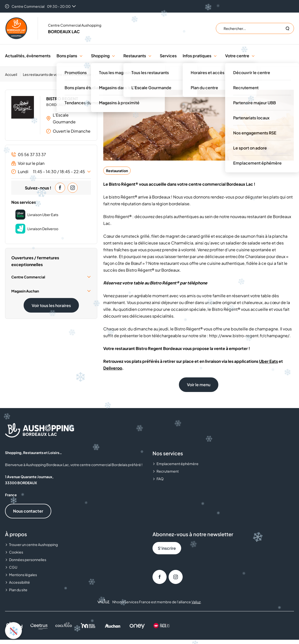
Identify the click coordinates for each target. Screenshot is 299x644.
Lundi (51, 172)
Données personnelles (28, 560)
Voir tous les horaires (51, 305)
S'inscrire (167, 548)
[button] (81, 56)
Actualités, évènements (28, 56)
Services (168, 56)
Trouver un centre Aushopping (33, 544)
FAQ (160, 479)
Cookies (16, 552)
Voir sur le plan (28, 163)
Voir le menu (199, 385)
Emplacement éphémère (178, 464)
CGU (13, 567)
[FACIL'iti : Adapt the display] (162, 625)
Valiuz (196, 602)
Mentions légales (23, 575)
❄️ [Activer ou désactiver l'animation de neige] (14, 630)
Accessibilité (19, 582)
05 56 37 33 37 (29, 154)
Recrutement (168, 471)
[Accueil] (13, 74)
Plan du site (18, 590)
